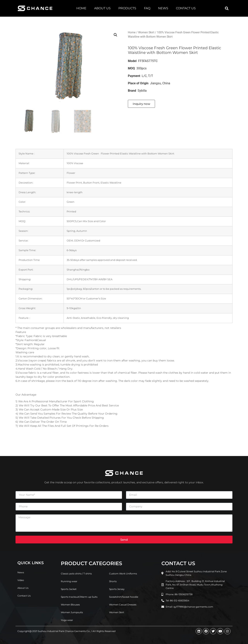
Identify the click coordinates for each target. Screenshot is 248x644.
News (163, 8)
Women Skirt (146, 32)
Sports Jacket (69, 589)
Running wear (69, 581)
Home (81, 8)
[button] (227, 8)
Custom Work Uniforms (123, 574)
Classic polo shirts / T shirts (76, 574)
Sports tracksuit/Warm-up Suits (79, 597)
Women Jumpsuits (72, 612)
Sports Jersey (117, 589)
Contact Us (186, 8)
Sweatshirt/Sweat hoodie (124, 597)
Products (127, 8)
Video (21, 580)
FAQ (147, 8)
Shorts (113, 581)
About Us (102, 8)
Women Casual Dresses (123, 605)
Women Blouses (70, 605)
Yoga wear (67, 620)
